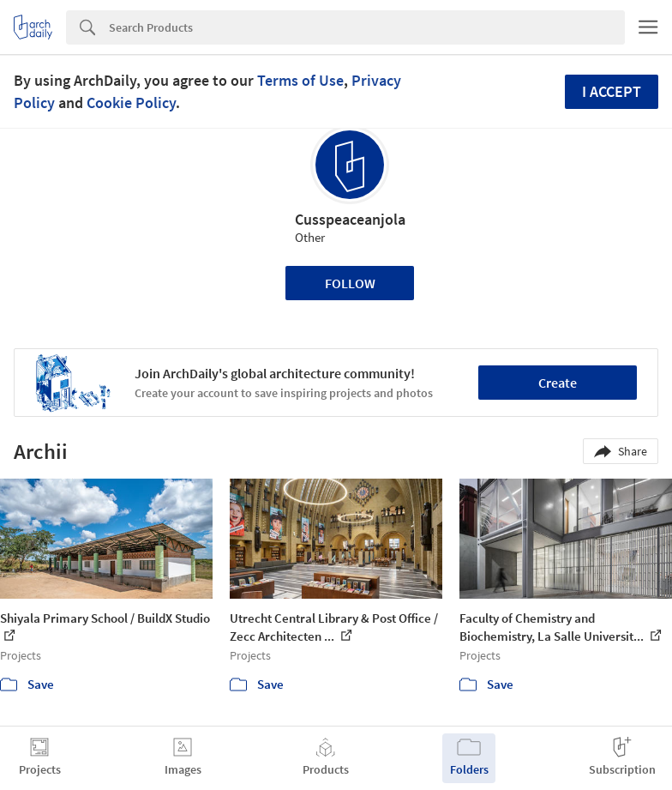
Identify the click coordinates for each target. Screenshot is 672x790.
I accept (612, 91)
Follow (350, 283)
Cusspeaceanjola (350, 219)
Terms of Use (300, 80)
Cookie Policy (131, 103)
